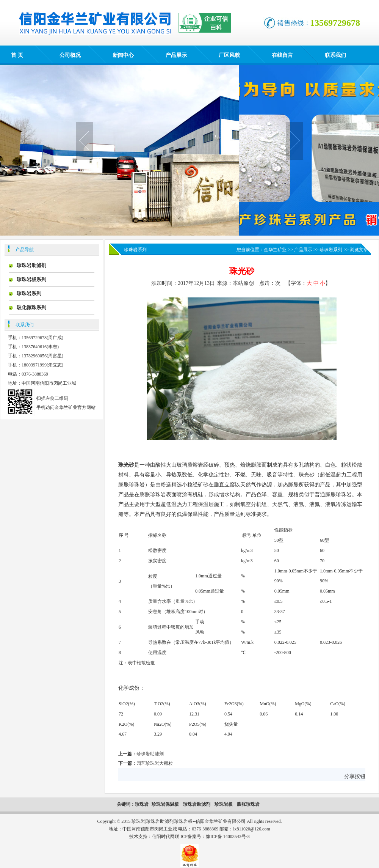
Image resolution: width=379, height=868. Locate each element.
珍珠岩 (142, 804)
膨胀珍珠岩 (248, 804)
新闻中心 (123, 55)
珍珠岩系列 (29, 293)
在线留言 (282, 55)
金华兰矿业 (275, 250)
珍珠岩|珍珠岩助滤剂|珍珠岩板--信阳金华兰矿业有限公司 (189, 821)
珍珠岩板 (224, 804)
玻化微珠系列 (31, 307)
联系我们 (335, 55)
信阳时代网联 (166, 837)
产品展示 (176, 55)
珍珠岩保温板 (166, 804)
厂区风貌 (229, 55)
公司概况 (70, 55)
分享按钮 (355, 776)
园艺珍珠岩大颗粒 (155, 763)
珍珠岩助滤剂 (31, 265)
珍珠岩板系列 (31, 279)
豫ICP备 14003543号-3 (228, 837)
